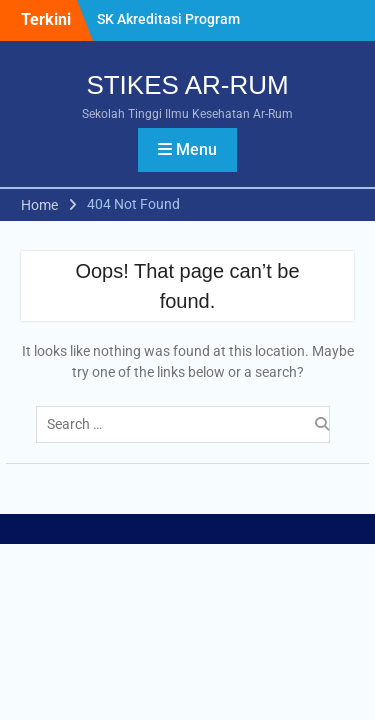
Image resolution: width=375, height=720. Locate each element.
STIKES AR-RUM (187, 85)
